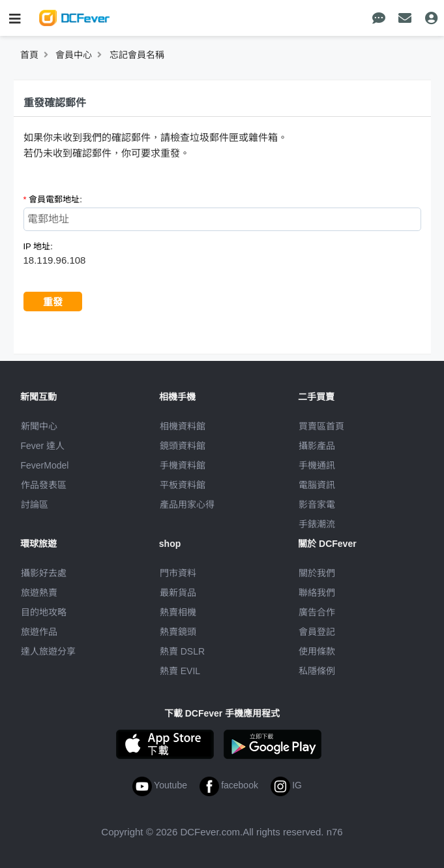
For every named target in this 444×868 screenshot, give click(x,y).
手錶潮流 (317, 524)
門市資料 (178, 573)
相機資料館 (183, 426)
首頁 (29, 55)
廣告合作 (317, 612)
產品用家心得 (187, 504)
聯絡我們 (317, 593)
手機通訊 (317, 465)
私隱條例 (317, 671)
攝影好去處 (44, 573)
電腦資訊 (317, 485)
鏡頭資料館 (183, 446)
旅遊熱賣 (39, 593)
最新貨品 (178, 593)
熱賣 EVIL (180, 671)
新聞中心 (39, 426)
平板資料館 (183, 485)
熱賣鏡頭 (178, 632)
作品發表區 (44, 485)
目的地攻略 (44, 612)
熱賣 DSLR (182, 651)
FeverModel (45, 465)
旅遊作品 (39, 632)
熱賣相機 (178, 612)
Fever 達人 (43, 446)
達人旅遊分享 (48, 651)
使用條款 (317, 651)
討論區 (35, 504)
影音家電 (317, 504)
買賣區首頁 (321, 426)
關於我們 (317, 573)
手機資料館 (183, 465)
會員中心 (74, 55)
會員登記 (317, 632)
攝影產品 (317, 446)
